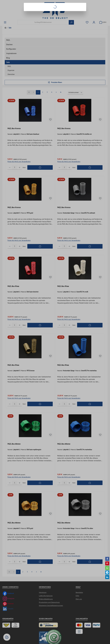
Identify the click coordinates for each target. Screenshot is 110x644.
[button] (107, 559)
